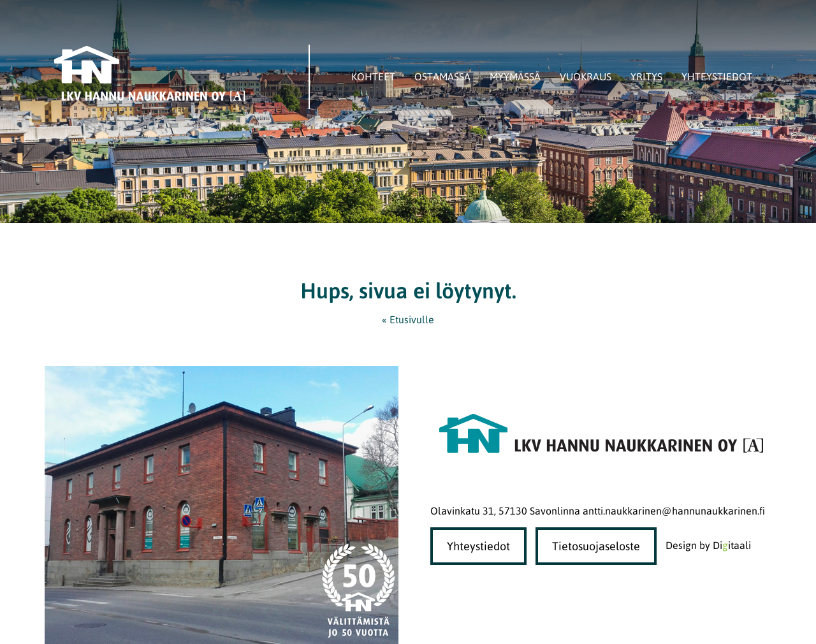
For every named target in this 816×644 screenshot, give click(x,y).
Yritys (646, 77)
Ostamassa (442, 77)
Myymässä (515, 77)
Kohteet (373, 77)
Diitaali (732, 545)
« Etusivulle (408, 319)
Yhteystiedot (717, 77)
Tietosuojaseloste (596, 546)
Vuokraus (586, 77)
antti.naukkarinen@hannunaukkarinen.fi (674, 511)
